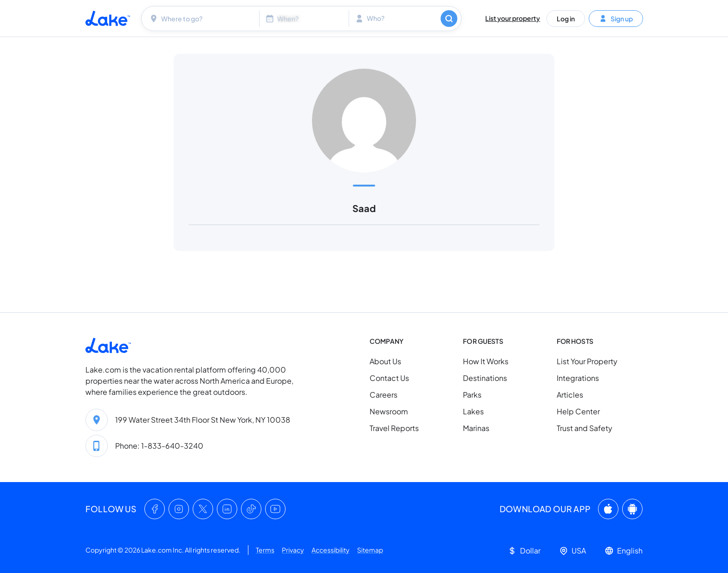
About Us (385, 361)
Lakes (473, 411)
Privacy (293, 550)
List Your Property (587, 361)
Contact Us (389, 378)
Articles (570, 395)
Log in (566, 18)
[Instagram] (179, 509)
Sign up (616, 18)
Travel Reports (394, 428)
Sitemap (370, 550)
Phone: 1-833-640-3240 (159, 446)
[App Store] (608, 509)
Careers (383, 395)
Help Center (578, 411)
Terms (265, 550)
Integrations (578, 378)
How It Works (486, 361)
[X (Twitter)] (203, 509)
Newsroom (389, 411)
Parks (472, 395)
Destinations (485, 378)
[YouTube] (275, 509)
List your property (513, 18)
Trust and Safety (585, 428)
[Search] (449, 19)
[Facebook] (155, 509)
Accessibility (331, 550)
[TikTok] (251, 509)
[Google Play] (632, 509)
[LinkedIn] (227, 509)
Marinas (476, 428)
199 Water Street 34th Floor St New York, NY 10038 (203, 420)
